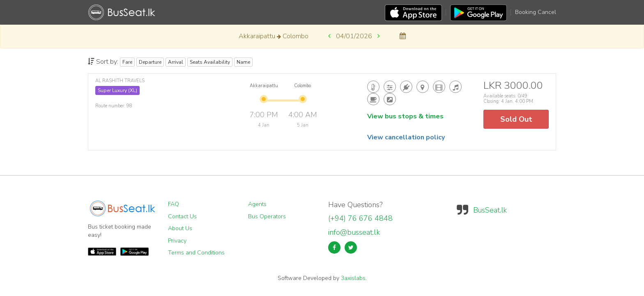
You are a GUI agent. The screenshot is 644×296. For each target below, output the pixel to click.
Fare (127, 62)
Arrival (176, 62)
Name (243, 62)
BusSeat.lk (490, 210)
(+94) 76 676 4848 (360, 218)
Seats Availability (210, 62)
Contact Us (182, 216)
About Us (180, 228)
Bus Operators (267, 216)
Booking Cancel (536, 12)
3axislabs (353, 278)
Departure (150, 62)
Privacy (177, 241)
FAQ (174, 204)
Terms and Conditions (196, 253)
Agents (257, 204)
